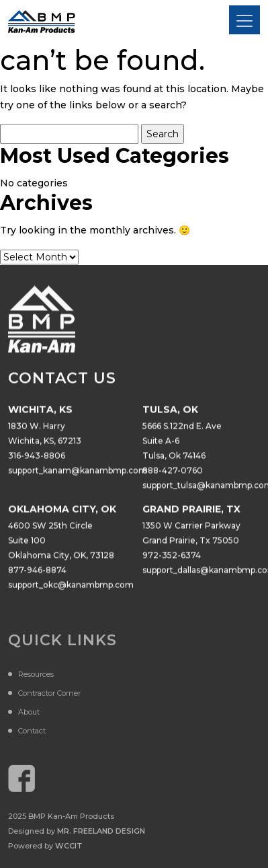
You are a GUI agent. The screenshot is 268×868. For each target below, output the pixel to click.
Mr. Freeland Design (101, 833)
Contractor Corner (49, 695)
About (29, 714)
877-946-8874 (37, 570)
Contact (32, 733)
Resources (36, 676)
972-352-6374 (172, 555)
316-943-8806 (37, 456)
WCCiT (69, 848)
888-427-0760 (173, 471)
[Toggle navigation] (244, 20)
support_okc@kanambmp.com (71, 585)
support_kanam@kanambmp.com (78, 471)
